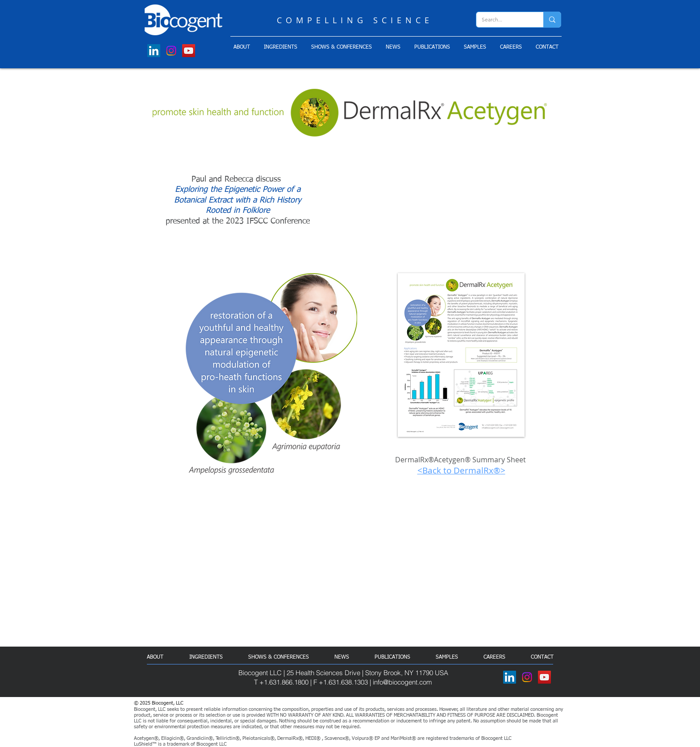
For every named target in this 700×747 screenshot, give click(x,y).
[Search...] (503, 20)
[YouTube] (189, 51)
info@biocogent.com (402, 682)
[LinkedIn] (154, 51)
